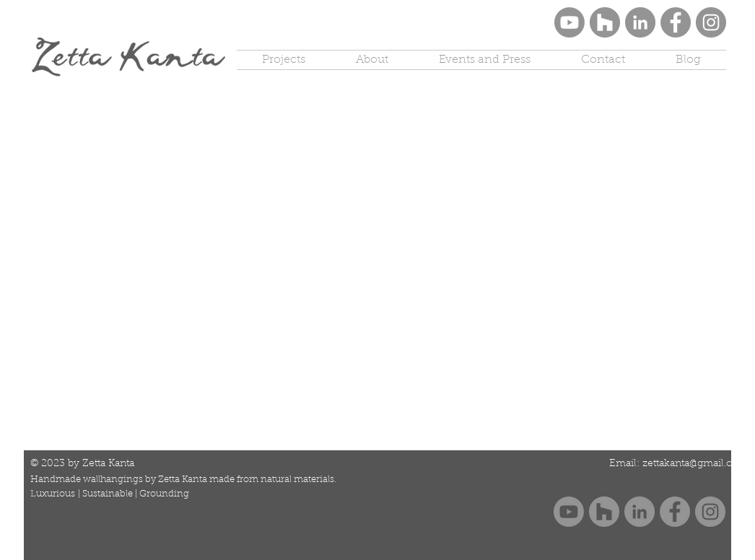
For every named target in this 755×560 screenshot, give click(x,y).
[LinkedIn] (640, 22)
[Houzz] (605, 22)
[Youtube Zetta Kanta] (569, 22)
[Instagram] (711, 22)
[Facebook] (676, 22)
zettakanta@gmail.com (695, 464)
